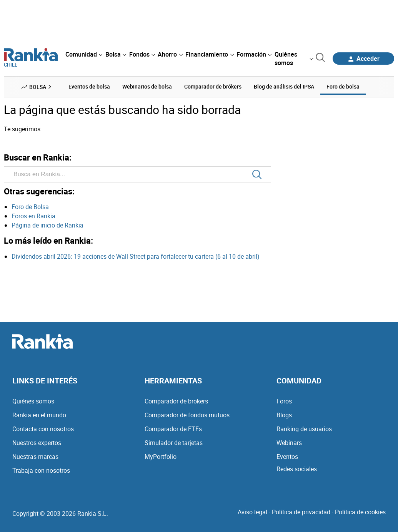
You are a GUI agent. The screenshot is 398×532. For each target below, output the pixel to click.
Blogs (284, 415)
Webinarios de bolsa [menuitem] (147, 86)
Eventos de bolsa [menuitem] (89, 86)
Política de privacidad (301, 512)
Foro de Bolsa (30, 207)
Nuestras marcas (35, 457)
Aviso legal (252, 512)
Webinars (289, 443)
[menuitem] (84, 54)
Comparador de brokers (176, 401)
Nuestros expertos (37, 443)
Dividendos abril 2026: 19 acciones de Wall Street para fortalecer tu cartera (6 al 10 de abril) (136, 256)
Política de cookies (360, 512)
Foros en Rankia (33, 216)
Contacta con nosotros (43, 429)
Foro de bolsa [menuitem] (343, 86)
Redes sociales (297, 469)
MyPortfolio (161, 457)
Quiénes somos (33, 401)
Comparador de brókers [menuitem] (213, 86)
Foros (284, 401)
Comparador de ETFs (173, 429)
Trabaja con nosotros (41, 470)
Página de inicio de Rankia (47, 225)
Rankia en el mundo (39, 415)
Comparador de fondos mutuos (187, 415)
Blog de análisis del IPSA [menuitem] (284, 86)
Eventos (287, 457)
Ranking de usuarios (304, 429)
